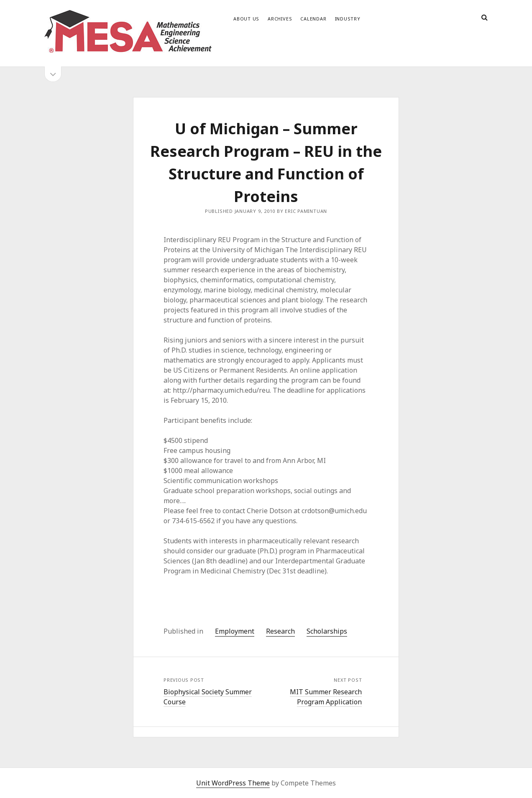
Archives (280, 19)
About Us (246, 19)
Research (280, 631)
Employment (235, 631)
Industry (348, 19)
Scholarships (327, 631)
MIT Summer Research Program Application (326, 697)
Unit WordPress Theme (233, 783)
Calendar (313, 19)
